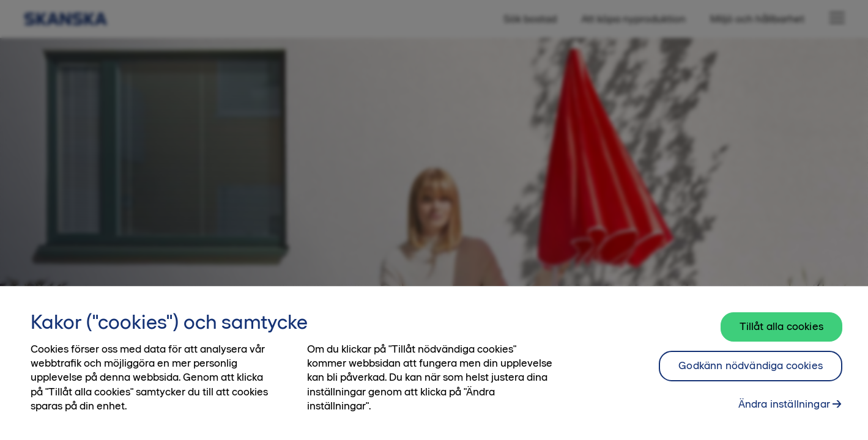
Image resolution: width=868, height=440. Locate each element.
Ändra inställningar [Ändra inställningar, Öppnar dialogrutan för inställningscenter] (784, 408)
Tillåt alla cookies (781, 330)
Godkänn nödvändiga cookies (751, 369)
